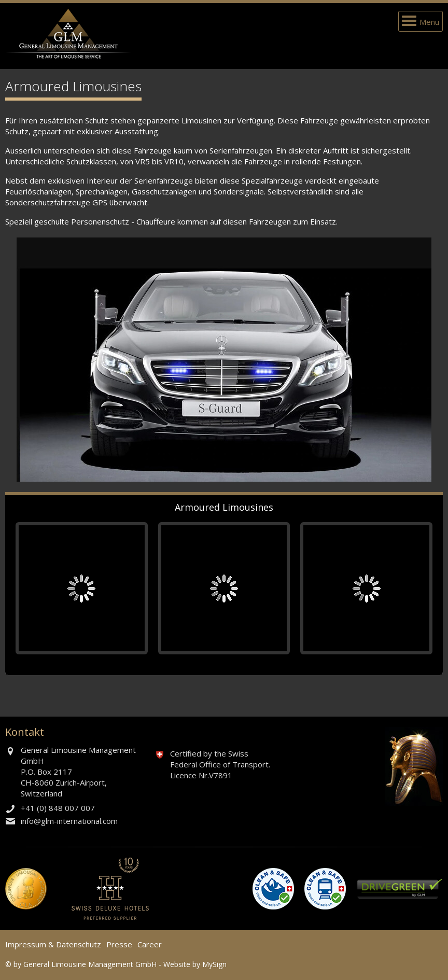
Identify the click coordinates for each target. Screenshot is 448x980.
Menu (429, 22)
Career (150, 944)
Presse (119, 944)
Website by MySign (195, 964)
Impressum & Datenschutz (53, 944)
